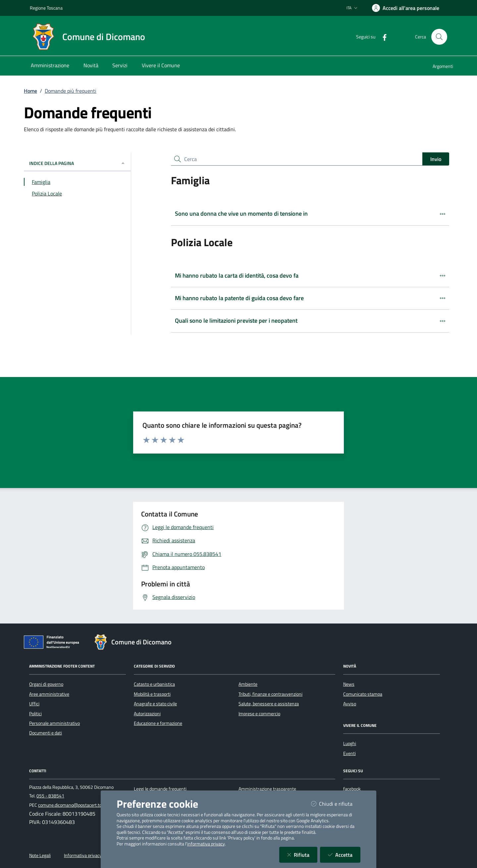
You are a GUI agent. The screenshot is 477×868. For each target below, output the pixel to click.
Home (30, 91)
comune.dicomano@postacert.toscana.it (78, 805)
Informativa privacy (83, 855)
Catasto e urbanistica (154, 684)
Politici (35, 714)
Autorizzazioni (147, 714)
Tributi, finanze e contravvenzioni (270, 694)
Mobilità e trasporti (152, 694)
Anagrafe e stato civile (155, 704)
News (349, 684)
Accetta (344, 855)
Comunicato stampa (363, 694)
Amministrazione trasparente (267, 789)
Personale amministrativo (54, 723)
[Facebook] (382, 37)
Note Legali (40, 855)
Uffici (34, 704)
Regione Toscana (46, 8)
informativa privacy (206, 844)
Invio (436, 159)
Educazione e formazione (158, 723)
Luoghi (350, 743)
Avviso (350, 704)
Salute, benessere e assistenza (269, 704)
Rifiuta (302, 855)
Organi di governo (46, 684)
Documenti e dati (46, 733)
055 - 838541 (50, 796)
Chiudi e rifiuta (336, 804)
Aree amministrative (49, 694)
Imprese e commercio (259, 714)
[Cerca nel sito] (439, 37)
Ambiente (248, 684)
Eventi (349, 753)
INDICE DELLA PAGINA (77, 163)
